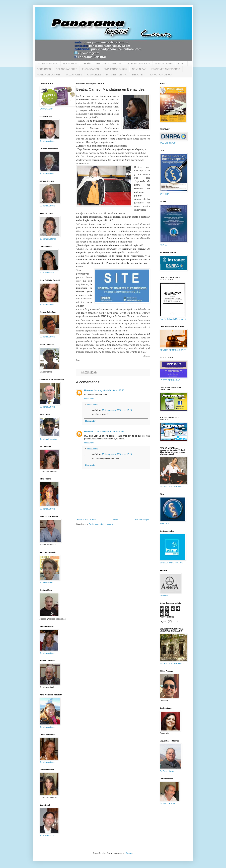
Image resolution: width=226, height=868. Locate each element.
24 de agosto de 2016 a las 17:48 (109, 390)
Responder (89, 399)
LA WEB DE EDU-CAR (170, 380)
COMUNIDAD (139, 69)
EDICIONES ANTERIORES (166, 69)
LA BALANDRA (46, 109)
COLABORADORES (66, 69)
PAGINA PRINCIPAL (48, 64)
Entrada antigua (142, 520)
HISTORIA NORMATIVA (109, 64)
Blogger (129, 853)
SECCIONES (44, 69)
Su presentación (47, 583)
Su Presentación (47, 273)
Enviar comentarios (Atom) (101, 524)
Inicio (115, 520)
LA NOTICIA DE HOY (162, 75)
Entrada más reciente (87, 520)
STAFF (181, 64)
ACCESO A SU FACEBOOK (172, 487)
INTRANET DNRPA (116, 75)
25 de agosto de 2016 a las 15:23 (117, 410)
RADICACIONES (164, 64)
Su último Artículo (47, 141)
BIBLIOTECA (138, 75)
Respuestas (93, 405)
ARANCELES (94, 75)
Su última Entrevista (49, 439)
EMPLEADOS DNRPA (115, 69)
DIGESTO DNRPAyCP (138, 64)
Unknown (89, 390)
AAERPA (164, 596)
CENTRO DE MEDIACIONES (173, 350)
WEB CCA (165, 194)
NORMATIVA (70, 64)
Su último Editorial (48, 239)
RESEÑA (87, 64)
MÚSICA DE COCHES (49, 75)
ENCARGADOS (91, 69)
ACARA (163, 245)
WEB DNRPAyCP (168, 143)
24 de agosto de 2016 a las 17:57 (109, 432)
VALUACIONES (74, 75)
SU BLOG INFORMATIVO (171, 563)
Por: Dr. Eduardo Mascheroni (173, 319)
